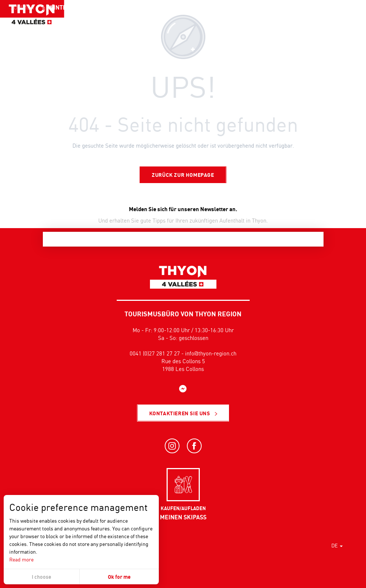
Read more (21, 559)
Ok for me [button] (119, 577)
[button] (344, 20)
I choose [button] (42, 577)
